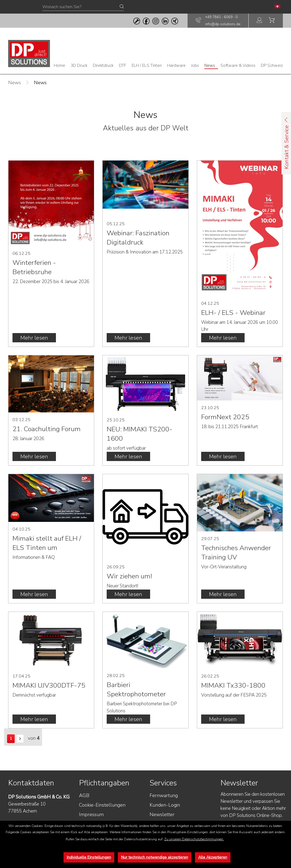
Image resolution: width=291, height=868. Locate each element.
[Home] (59, 65)
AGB (84, 795)
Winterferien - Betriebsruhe (34, 267)
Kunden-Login (165, 805)
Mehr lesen (34, 338)
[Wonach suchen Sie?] (83, 7)
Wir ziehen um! (129, 576)
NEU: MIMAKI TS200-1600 (140, 434)
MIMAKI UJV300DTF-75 (49, 685)
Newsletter (162, 814)
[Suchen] (122, 7)
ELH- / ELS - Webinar (233, 313)
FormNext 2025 (225, 417)
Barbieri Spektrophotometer (136, 690)
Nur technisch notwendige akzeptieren (155, 857)
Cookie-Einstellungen (102, 805)
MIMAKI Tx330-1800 (233, 685)
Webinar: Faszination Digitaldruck (138, 238)
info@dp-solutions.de (223, 24)
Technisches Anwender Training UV (236, 553)
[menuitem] (260, 21)
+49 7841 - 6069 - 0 (222, 17)
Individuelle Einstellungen (89, 857)
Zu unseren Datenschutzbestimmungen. (194, 839)
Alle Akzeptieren (213, 857)
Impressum (91, 814)
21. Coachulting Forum (47, 429)
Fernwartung (164, 795)
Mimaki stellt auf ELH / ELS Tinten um (47, 543)
